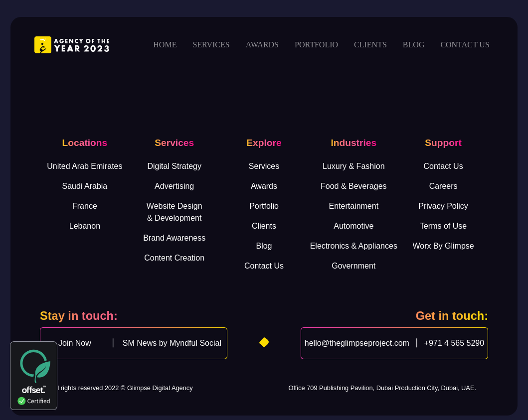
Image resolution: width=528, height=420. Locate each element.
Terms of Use (443, 226)
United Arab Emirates (85, 166)
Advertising (174, 186)
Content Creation (174, 258)
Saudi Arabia (85, 186)
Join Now (75, 343)
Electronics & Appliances (354, 246)
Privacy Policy (443, 206)
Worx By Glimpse (443, 246)
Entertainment (353, 206)
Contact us (465, 45)
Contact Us (264, 266)
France (85, 206)
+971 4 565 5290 (454, 343)
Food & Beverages (354, 186)
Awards (262, 45)
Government (353, 266)
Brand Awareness (174, 238)
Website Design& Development (175, 212)
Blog (414, 45)
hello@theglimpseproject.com (357, 343)
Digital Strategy (174, 166)
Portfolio (316, 45)
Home (165, 45)
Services (211, 45)
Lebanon (85, 226)
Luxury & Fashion (354, 166)
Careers (443, 186)
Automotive (353, 226)
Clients (370, 45)
